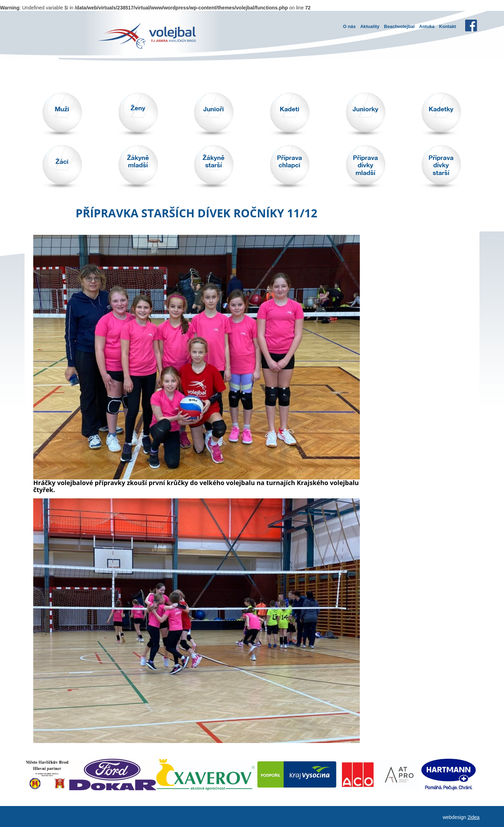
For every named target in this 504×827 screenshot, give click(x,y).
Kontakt (448, 26)
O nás (349, 26)
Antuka (427, 26)
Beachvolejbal (399, 26)
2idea (474, 817)
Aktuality (370, 26)
